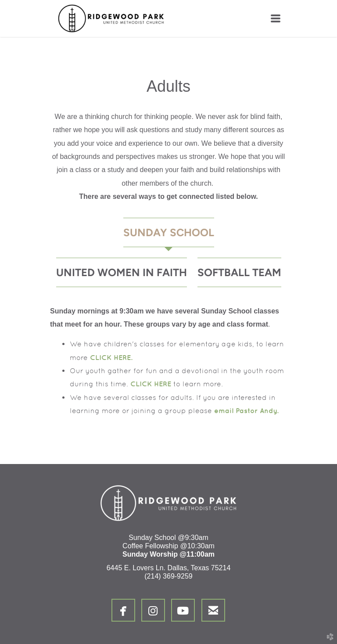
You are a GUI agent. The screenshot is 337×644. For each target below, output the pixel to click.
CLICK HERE (151, 384)
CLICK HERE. (111, 357)
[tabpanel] (168, 361)
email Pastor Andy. (246, 410)
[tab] (169, 232)
